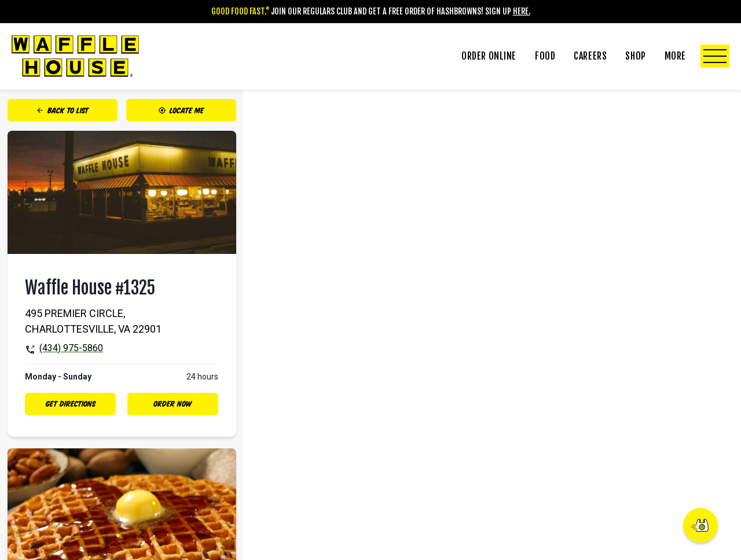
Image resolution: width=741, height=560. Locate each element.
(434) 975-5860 (71, 348)
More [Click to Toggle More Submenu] (697, 56)
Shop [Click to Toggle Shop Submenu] (635, 56)
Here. (522, 11)
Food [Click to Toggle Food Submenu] (545, 56)
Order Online (489, 56)
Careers (590, 56)
